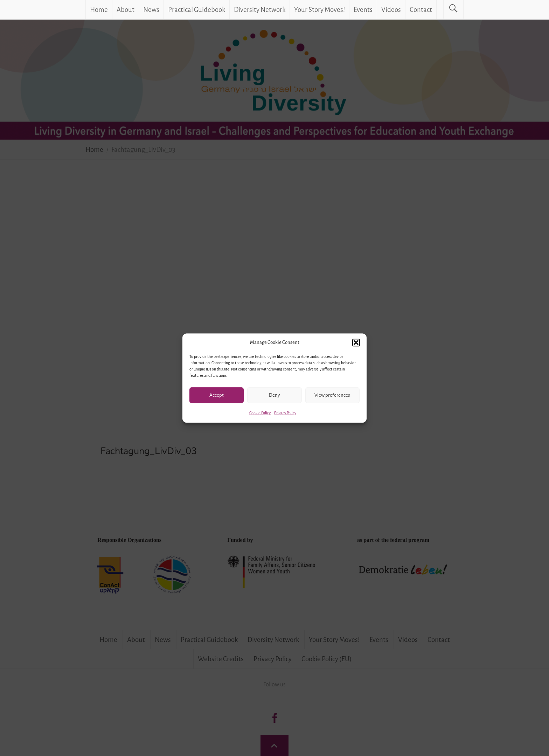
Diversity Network (260, 10)
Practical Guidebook (197, 10)
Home (99, 10)
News (151, 10)
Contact (421, 10)
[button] (356, 342)
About (126, 10)
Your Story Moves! (319, 10)
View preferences (332, 395)
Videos (391, 10)
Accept (217, 395)
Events (363, 10)
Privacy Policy (285, 413)
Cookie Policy (260, 413)
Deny (274, 395)
